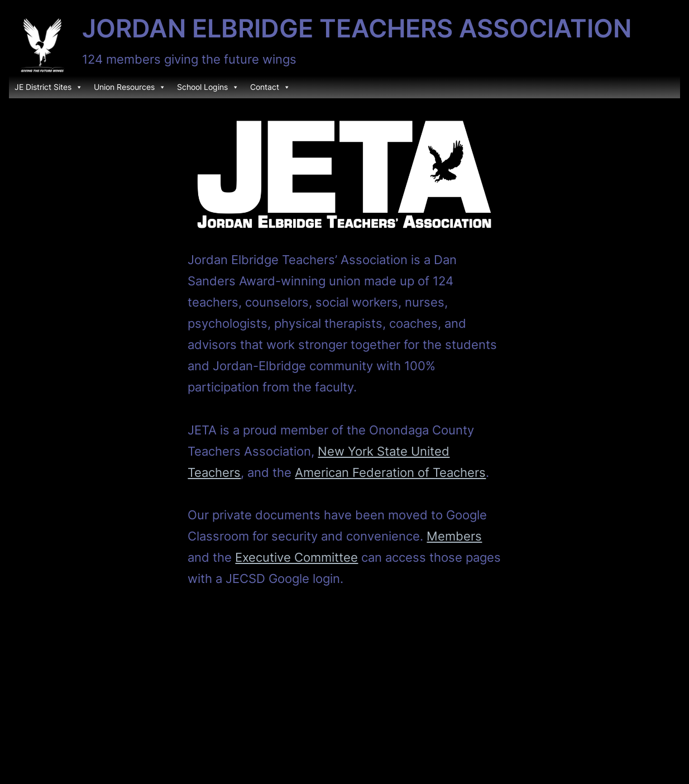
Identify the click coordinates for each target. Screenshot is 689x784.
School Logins (208, 87)
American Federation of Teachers (390, 472)
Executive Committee (296, 557)
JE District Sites (49, 87)
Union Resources (130, 87)
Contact (270, 87)
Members (454, 536)
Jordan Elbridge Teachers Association (357, 28)
